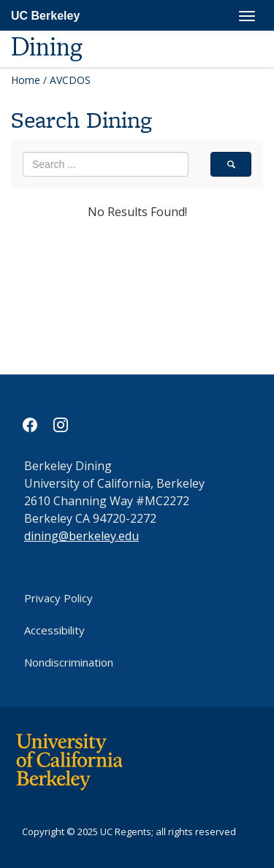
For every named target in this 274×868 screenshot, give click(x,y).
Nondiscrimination (69, 662)
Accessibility (54, 630)
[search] (231, 164)
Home (26, 80)
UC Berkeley (45, 16)
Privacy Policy (58, 598)
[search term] (106, 164)
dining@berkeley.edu (81, 536)
